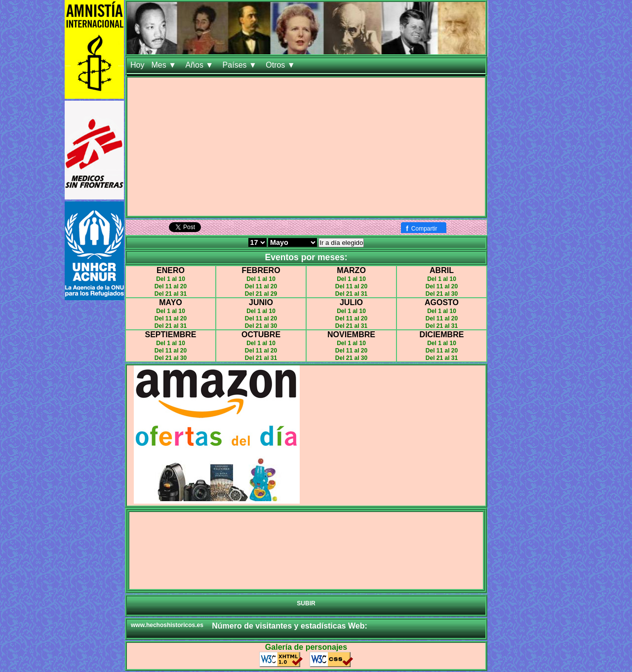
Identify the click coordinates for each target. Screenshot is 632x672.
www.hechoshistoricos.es (167, 625)
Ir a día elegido (341, 243)
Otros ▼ (281, 65)
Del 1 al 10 (171, 279)
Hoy (137, 65)
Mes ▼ (165, 65)
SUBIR (306, 603)
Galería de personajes (306, 647)
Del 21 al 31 (171, 294)
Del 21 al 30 (442, 294)
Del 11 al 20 (171, 286)
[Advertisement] (306, 147)
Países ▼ (241, 65)
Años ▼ (200, 65)
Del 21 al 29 (261, 294)
